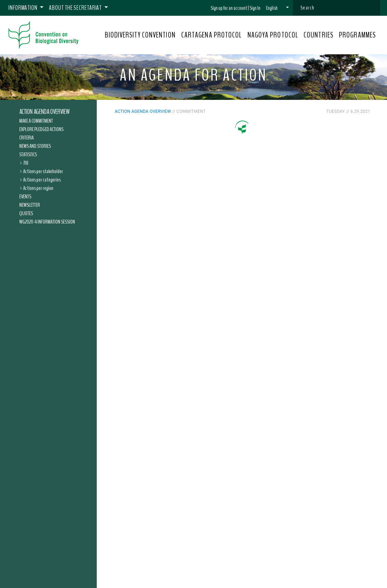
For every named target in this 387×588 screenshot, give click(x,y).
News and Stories (35, 146)
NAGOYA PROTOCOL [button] (273, 35)
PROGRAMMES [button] (357, 35)
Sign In (255, 8)
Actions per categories (42, 180)
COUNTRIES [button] (318, 35)
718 (26, 163)
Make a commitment (36, 121)
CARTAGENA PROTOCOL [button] (212, 35)
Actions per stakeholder (43, 171)
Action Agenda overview (45, 112)
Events (25, 197)
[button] (277, 8)
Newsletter (30, 205)
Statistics (28, 155)
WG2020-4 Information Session (47, 222)
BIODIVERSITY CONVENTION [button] (140, 35)
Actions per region (38, 188)
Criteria (26, 138)
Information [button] (23, 8)
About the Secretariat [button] (76, 8)
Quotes (26, 213)
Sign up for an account (229, 8)
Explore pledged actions (41, 129)
